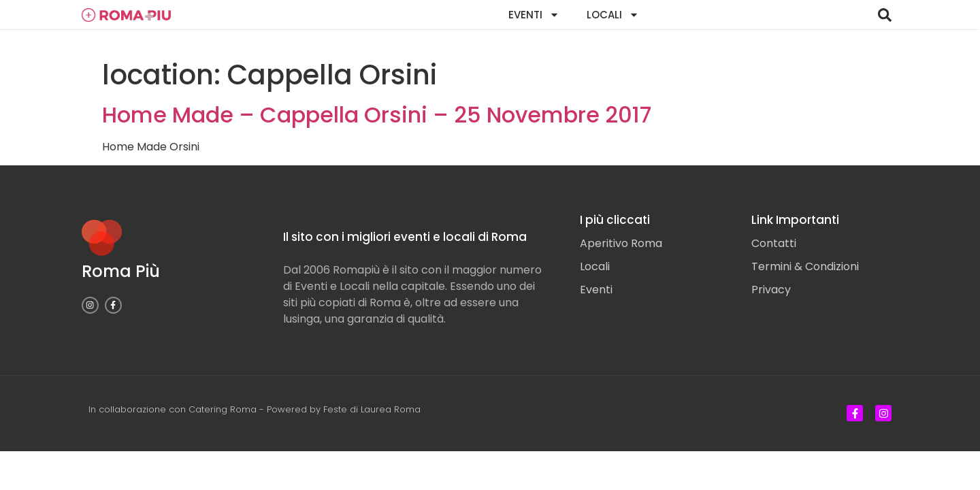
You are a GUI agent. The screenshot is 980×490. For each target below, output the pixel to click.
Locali (613, 15)
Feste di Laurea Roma (372, 409)
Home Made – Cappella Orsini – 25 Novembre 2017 (377, 115)
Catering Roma (223, 409)
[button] (885, 15)
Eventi (534, 15)
